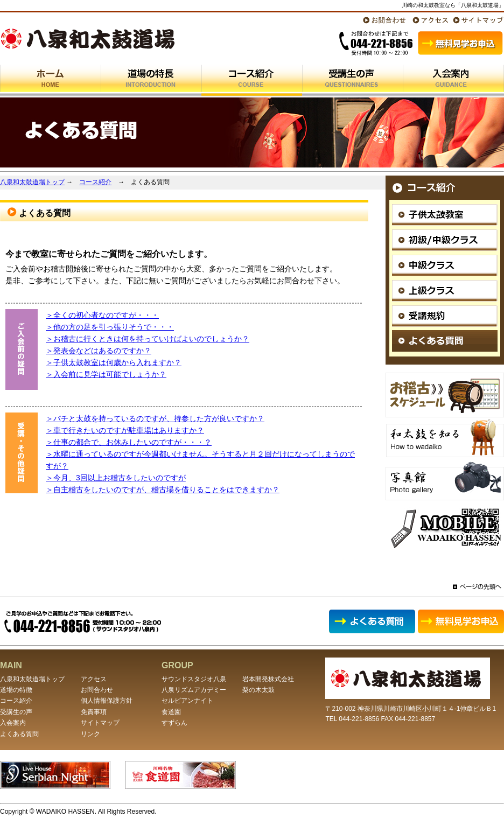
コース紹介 (95, 182)
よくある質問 (19, 734)
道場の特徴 (16, 690)
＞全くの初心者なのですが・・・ (102, 315)
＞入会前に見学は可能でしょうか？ (106, 374)
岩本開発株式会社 (268, 679)
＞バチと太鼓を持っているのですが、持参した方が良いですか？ (155, 418)
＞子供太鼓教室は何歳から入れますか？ (114, 362)
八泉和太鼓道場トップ (32, 182)
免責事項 (94, 712)
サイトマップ (100, 723)
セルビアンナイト (187, 701)
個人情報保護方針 (107, 701)
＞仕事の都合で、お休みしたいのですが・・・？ (129, 442)
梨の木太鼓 (258, 690)
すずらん (174, 723)
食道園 (171, 712)
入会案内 (13, 723)
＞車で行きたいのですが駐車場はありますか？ (125, 430)
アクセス (94, 679)
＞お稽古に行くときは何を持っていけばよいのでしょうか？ (148, 339)
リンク (90, 734)
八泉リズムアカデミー (194, 690)
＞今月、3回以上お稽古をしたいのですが (116, 478)
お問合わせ (97, 690)
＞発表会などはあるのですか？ (99, 351)
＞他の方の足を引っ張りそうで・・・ (110, 327)
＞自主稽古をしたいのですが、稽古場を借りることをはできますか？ (163, 490)
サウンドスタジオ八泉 (194, 679)
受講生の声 (16, 712)
